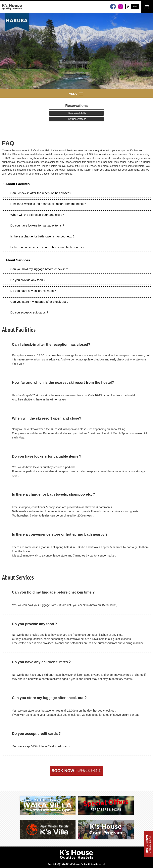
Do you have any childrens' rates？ (33, 291)
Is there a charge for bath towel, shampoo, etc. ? (42, 236)
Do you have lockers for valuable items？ (38, 225)
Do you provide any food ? (28, 280)
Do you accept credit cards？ (30, 312)
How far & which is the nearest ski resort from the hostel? (48, 204)
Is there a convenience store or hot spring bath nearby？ (48, 247)
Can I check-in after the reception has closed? (41, 193)
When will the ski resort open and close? (37, 215)
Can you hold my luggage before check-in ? (39, 269)
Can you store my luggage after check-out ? (39, 302)
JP (128, 6)
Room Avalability (77, 113)
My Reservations (77, 119)
